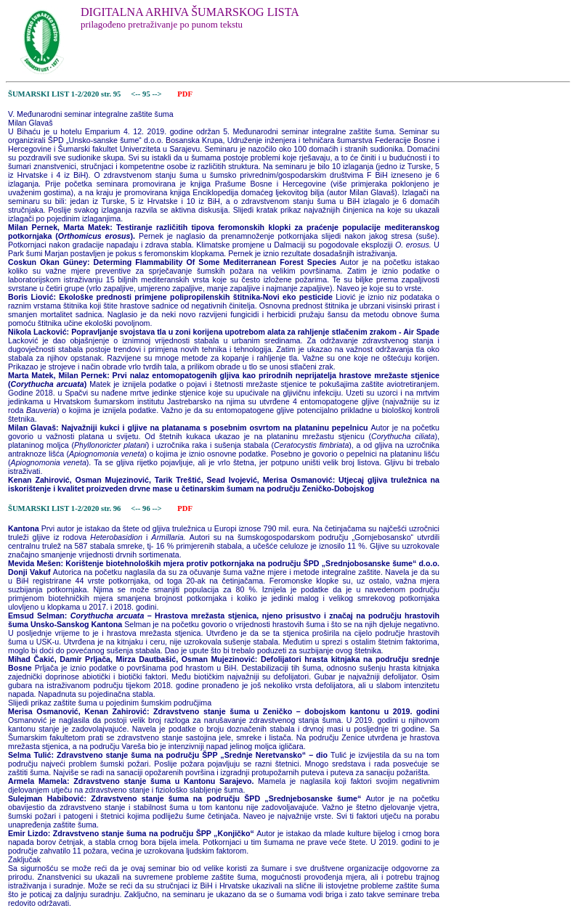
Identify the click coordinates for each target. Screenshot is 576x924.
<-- (136, 94)
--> (158, 94)
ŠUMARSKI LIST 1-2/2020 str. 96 (64, 508)
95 (147, 94)
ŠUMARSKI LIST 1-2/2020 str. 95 (64, 94)
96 (147, 508)
